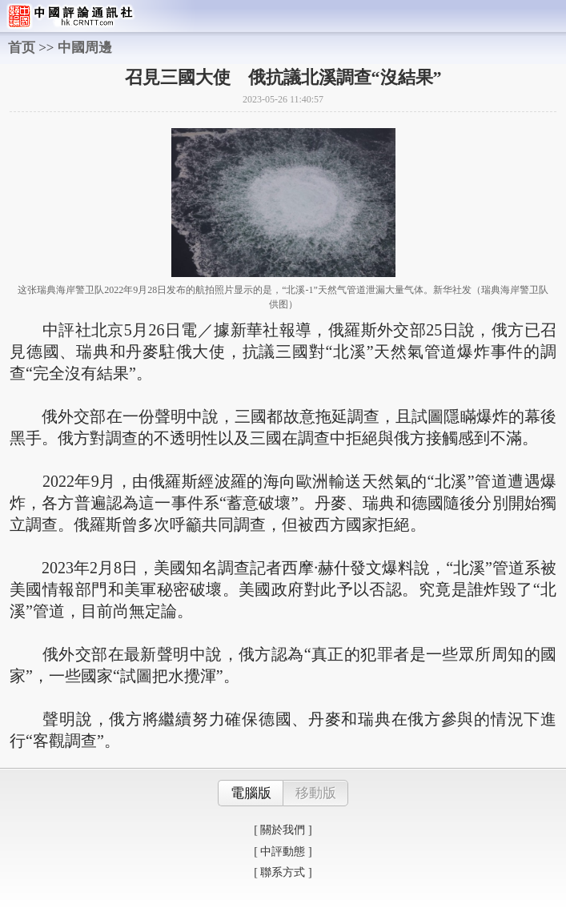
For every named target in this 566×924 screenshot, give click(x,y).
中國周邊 (85, 48)
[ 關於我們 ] (283, 830)
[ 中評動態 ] (283, 852)
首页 (22, 48)
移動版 (316, 793)
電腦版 (251, 793)
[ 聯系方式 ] (283, 872)
